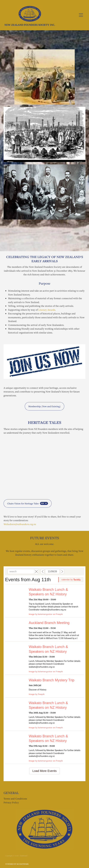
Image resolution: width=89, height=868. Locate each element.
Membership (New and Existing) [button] (44, 406)
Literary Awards (47, 310)
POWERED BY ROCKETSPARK (17, 864)
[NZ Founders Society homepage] (39, 15)
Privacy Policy (11, 802)
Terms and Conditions (15, 799)
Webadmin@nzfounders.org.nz (20, 524)
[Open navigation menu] (81, 15)
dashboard (24, 856)
